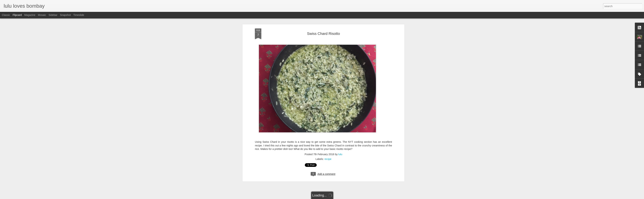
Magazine (30, 15)
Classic (6, 15)
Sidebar (53, 15)
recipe (328, 130)
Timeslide (79, 15)
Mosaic (42, 15)
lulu (340, 125)
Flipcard (17, 15)
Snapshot (65, 15)
